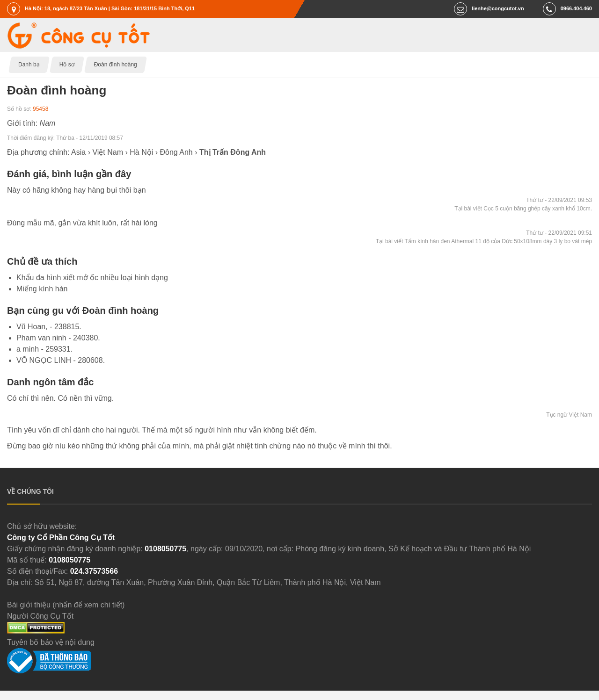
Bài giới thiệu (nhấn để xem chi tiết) (66, 605)
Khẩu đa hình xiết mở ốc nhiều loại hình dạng (92, 278)
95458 (40, 109)
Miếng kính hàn (42, 289)
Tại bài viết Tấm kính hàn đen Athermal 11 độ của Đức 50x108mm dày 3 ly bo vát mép (484, 241)
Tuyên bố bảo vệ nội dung (51, 642)
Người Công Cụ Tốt (40, 616)
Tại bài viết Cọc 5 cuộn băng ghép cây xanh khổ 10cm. (523, 209)
